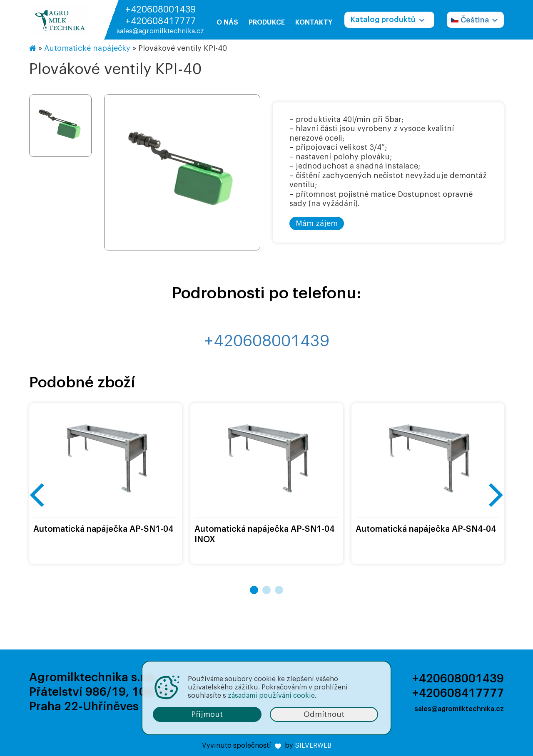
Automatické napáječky (87, 48)
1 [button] (254, 590)
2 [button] (266, 590)
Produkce (267, 22)
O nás (227, 22)
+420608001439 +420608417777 (160, 15)
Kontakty (314, 22)
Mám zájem (317, 223)
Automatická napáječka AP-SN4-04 (426, 529)
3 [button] (279, 590)
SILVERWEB (313, 746)
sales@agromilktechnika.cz (160, 31)
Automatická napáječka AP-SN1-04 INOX (265, 534)
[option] (182, 173)
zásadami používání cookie (271, 696)
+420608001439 (267, 341)
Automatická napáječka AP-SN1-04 (103, 529)
